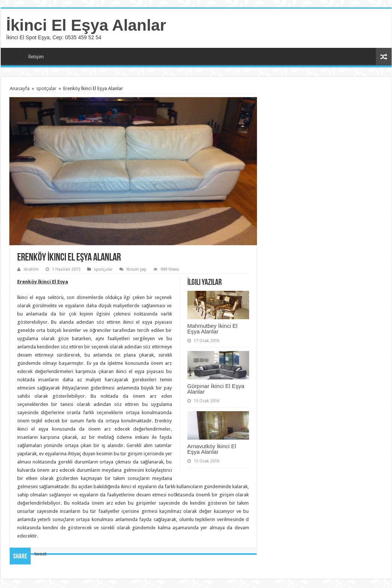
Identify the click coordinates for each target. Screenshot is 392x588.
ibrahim (31, 269)
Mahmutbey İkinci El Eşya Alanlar (212, 329)
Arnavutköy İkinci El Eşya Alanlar (212, 449)
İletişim (36, 57)
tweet (40, 554)
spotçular (46, 88)
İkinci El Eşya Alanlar (86, 25)
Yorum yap (137, 269)
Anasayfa (14, 56)
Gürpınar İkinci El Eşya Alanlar (216, 389)
